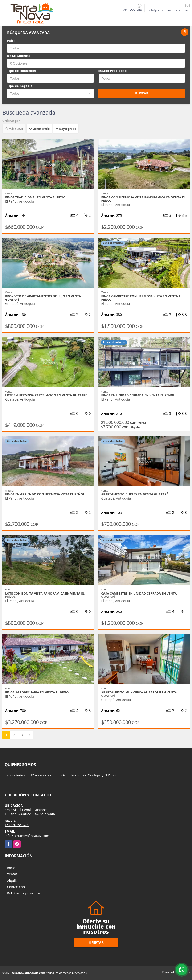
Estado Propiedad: (113, 71)
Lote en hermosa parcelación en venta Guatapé (46, 395)
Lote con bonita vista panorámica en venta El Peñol (45, 595)
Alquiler (13, 880)
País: (11, 41)
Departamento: (19, 56)
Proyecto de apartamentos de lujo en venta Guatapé (43, 298)
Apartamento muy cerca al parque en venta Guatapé (139, 694)
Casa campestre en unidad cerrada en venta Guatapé (139, 595)
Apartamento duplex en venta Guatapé (135, 494)
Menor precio (39, 129)
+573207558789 (130, 10)
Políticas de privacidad (24, 893)
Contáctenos (17, 887)
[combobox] (96, 48)
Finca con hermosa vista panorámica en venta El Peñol (143, 199)
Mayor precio (66, 129)
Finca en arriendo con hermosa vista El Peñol (45, 494)
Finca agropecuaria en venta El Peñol (38, 692)
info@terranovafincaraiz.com (27, 836)
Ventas (12, 874)
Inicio (11, 868)
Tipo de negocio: (20, 86)
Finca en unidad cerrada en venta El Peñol (138, 395)
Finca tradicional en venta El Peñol (36, 197)
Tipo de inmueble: (22, 71)
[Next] (30, 735)
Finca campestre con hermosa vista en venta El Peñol (142, 298)
